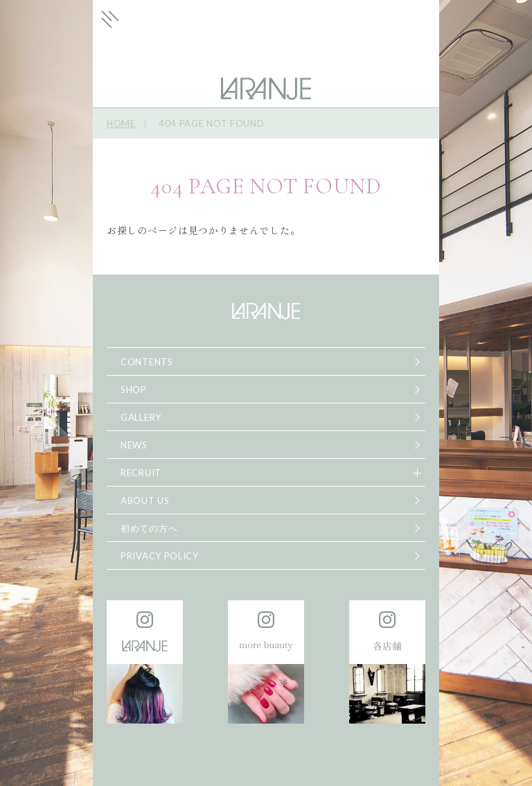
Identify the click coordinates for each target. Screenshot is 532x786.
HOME (121, 123)
